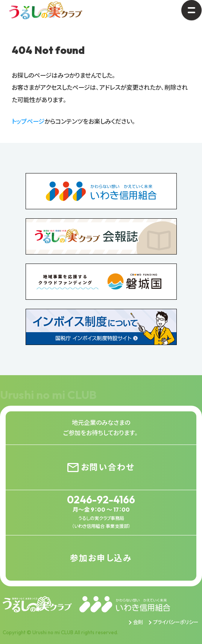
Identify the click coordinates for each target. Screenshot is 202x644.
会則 (138, 622)
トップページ (28, 121)
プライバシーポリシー (176, 622)
